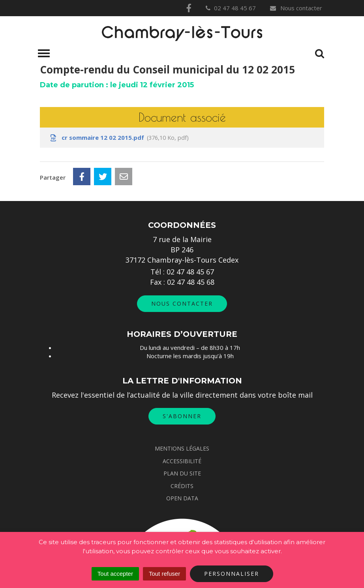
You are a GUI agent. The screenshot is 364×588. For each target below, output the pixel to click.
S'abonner (182, 416)
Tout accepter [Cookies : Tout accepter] (115, 574)
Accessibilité (182, 461)
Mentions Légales (182, 448)
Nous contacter (296, 8)
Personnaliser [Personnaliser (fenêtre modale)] (232, 574)
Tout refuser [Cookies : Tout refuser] (164, 574)
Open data (182, 498)
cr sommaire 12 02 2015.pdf (119, 138)
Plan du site (182, 473)
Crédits (182, 486)
